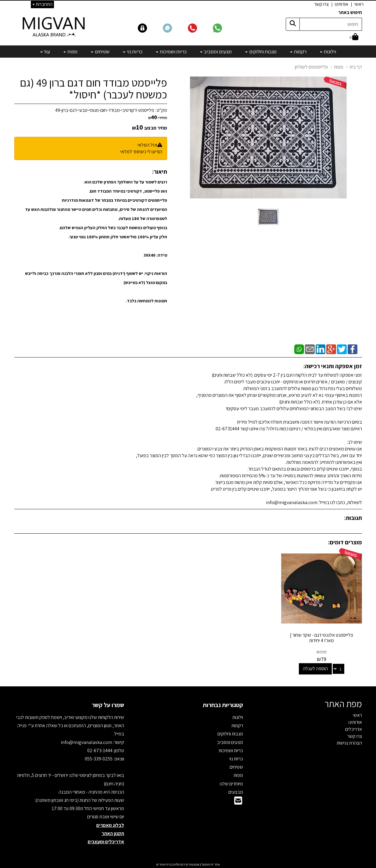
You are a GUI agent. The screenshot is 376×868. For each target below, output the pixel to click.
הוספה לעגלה (316, 668)
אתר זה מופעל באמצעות (188, 864)
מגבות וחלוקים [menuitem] (261, 52)
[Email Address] (238, 802)
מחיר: (158, 118)
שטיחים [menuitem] (100, 52)
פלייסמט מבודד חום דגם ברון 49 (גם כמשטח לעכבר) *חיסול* (93, 89)
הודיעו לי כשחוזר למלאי (141, 152)
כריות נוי (236, 758)
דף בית (356, 67)
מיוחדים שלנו (231, 783)
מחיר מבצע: (156, 128)
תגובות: (353, 518)
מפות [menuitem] (70, 52)
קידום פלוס (180, 864)
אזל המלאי (147, 145)
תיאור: (160, 172)
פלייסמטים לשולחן (311, 67)
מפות (339, 67)
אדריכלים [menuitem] (354, 729)
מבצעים (236, 791)
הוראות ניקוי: (156, 273)
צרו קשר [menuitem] (321, 4)
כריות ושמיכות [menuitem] (171, 52)
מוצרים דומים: (345, 542)
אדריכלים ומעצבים (106, 841)
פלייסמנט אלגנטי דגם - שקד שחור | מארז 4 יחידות (322, 637)
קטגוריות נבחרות (223, 704)
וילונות (238, 717)
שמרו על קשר (108, 704)
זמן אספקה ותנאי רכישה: (333, 366)
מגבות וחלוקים (230, 733)
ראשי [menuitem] (359, 4)
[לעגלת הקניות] (354, 37)
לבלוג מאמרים (110, 824)
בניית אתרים (164, 864)
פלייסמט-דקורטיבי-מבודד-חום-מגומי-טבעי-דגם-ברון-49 (105, 110)
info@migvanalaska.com (87, 741)
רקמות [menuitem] (298, 52)
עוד (45, 52)
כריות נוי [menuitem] (133, 52)
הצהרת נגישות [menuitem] (349, 742)
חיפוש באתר (350, 12)
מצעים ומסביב (230, 741)
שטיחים (236, 766)
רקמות (237, 725)
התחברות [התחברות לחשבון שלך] (42, 4)
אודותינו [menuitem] (342, 4)
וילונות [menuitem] (328, 52)
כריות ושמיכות (231, 750)
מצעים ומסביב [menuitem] (216, 52)
